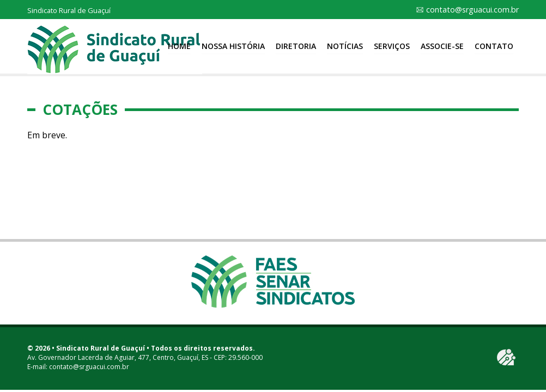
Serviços (392, 46)
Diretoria (296, 46)
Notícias (345, 46)
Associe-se (442, 46)
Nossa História (233, 46)
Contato (494, 46)
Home (179, 46)
